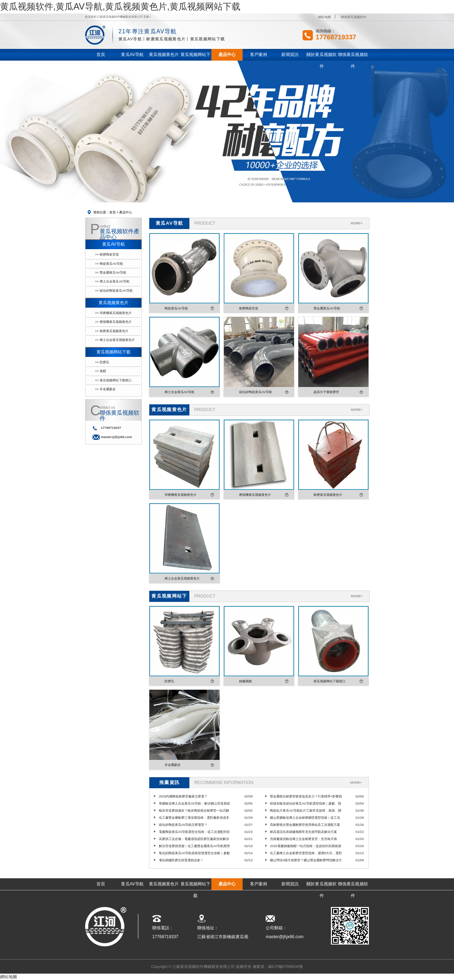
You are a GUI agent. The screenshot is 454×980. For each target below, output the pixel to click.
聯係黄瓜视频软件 (354, 17)
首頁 (112, 212)
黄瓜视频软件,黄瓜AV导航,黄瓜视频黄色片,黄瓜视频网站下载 (120, 6)
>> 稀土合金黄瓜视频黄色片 (115, 340)
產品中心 (126, 212)
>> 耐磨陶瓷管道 (107, 254)
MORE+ (357, 223)
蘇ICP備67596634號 (286, 967)
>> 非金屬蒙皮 (106, 389)
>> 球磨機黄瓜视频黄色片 (113, 313)
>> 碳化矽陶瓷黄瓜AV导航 (114, 291)
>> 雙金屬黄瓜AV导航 (111, 273)
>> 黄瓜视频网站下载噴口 (113, 380)
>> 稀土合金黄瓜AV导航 (112, 281)
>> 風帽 (101, 371)
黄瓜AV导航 (113, 244)
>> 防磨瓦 (102, 362)
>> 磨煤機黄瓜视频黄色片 (113, 322)
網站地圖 (325, 17)
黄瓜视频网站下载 (113, 352)
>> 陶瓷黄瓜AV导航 (109, 264)
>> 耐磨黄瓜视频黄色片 (112, 331)
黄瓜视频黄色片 (113, 303)
